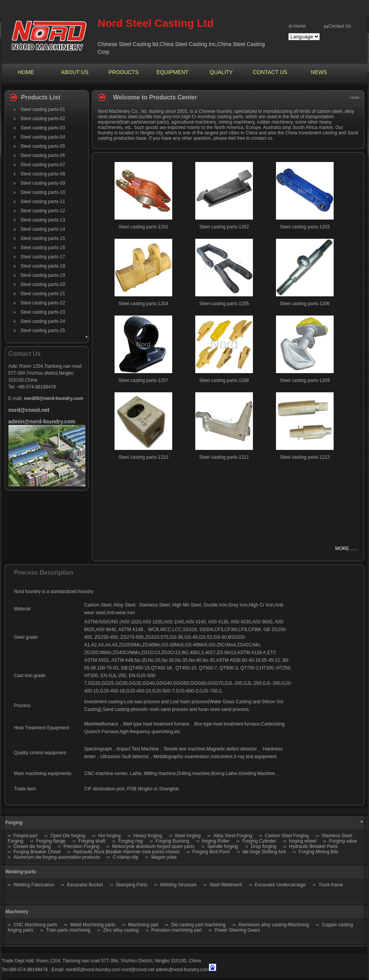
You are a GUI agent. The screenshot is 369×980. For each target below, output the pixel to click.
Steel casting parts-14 (43, 229)
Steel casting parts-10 (43, 192)
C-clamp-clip (125, 857)
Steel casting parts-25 (43, 331)
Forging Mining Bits (318, 852)
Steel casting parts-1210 (143, 457)
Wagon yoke (164, 857)
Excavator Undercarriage (280, 885)
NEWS (319, 72)
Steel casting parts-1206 (305, 304)
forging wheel (303, 841)
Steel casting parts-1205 (224, 304)
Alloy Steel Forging (233, 836)
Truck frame (331, 885)
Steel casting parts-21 (43, 294)
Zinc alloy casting (121, 930)
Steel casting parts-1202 (224, 227)
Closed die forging (32, 846)
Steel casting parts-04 (43, 137)
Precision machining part (177, 930)
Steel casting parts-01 (43, 109)
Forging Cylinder (259, 841)
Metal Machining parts (92, 925)
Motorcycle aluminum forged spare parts (153, 846)
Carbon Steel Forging (287, 836)
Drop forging (264, 846)
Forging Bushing (172, 841)
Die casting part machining (198, 925)
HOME (26, 72)
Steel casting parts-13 (43, 220)
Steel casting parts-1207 (143, 380)
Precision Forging (81, 846)
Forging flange (51, 841)
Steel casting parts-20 (43, 284)
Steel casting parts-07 (43, 165)
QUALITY (221, 72)
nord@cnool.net (138, 970)
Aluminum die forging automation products (57, 857)
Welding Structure (178, 885)
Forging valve (343, 841)
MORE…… (347, 549)
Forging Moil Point (211, 852)
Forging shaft (92, 841)
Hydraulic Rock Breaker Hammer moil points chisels (126, 852)
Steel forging (188, 836)
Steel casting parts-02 (43, 119)
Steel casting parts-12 (43, 211)
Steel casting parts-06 (43, 155)
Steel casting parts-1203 (305, 227)
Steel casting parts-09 (43, 183)
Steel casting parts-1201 (143, 227)
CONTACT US (270, 72)
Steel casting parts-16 (43, 248)
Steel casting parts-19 (43, 275)
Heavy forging (148, 836)
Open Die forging (68, 836)
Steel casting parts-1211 (224, 457)
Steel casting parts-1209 (305, 380)
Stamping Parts (131, 885)
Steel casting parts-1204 (143, 304)
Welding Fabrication (34, 885)
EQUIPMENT (172, 72)
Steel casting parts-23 (43, 312)
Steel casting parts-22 (43, 303)
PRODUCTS (124, 72)
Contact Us (340, 26)
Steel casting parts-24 (43, 321)
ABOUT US (75, 72)
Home (299, 26)
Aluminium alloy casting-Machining (274, 925)
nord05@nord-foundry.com (93, 970)
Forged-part (26, 836)
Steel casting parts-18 (43, 266)
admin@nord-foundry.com (182, 970)
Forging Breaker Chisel (38, 852)
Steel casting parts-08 (43, 174)
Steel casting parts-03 (43, 128)
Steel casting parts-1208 (224, 380)
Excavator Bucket (85, 885)
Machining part (143, 925)
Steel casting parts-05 (43, 146)
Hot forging (109, 836)
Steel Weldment (226, 885)
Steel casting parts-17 (43, 257)
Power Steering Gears (237, 930)
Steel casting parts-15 (43, 238)
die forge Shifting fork (264, 852)
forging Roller (216, 841)
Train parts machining (68, 930)
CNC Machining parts (35, 925)
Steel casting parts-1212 (305, 457)
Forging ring (130, 841)
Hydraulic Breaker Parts (313, 846)
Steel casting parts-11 (43, 202)
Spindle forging (223, 846)
